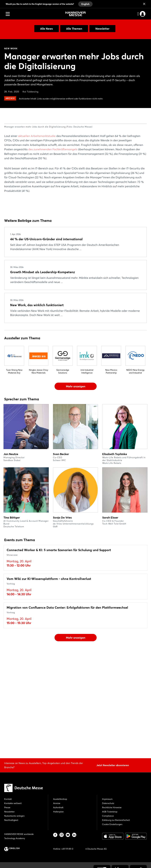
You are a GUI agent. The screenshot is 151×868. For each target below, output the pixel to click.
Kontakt (8, 799)
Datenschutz (108, 803)
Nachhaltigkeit (11, 820)
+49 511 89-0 (67, 849)
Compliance (108, 816)
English (85, 4)
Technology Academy (15, 838)
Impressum (107, 799)
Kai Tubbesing (31, 92)
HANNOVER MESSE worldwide (19, 834)
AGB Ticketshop (110, 812)
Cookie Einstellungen (112, 824)
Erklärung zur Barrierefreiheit (116, 820)
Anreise (57, 803)
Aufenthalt (58, 807)
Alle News (46, 29)
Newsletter (102, 29)
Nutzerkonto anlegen (14, 816)
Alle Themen (74, 29)
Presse (7, 807)
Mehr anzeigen (76, 485)
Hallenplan (58, 812)
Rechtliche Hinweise (112, 807)
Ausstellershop (60, 799)
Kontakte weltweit (13, 803)
